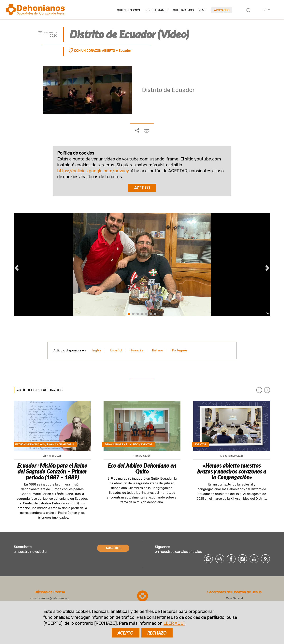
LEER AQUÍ (174, 623)
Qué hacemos (183, 10)
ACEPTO (142, 188)
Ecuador (125, 51)
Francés (137, 350)
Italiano (157, 350)
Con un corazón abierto (94, 51)
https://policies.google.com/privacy (93, 171)
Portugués (180, 350)
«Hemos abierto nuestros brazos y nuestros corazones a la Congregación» (232, 471)
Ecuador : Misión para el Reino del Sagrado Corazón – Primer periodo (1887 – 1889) (52, 471)
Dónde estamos (156, 10)
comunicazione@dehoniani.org (50, 598)
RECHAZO (157, 633)
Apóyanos (222, 10)
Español (116, 350)
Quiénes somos (128, 10)
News (202, 10)
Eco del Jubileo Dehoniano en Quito (142, 468)
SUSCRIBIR (113, 548)
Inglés (97, 350)
